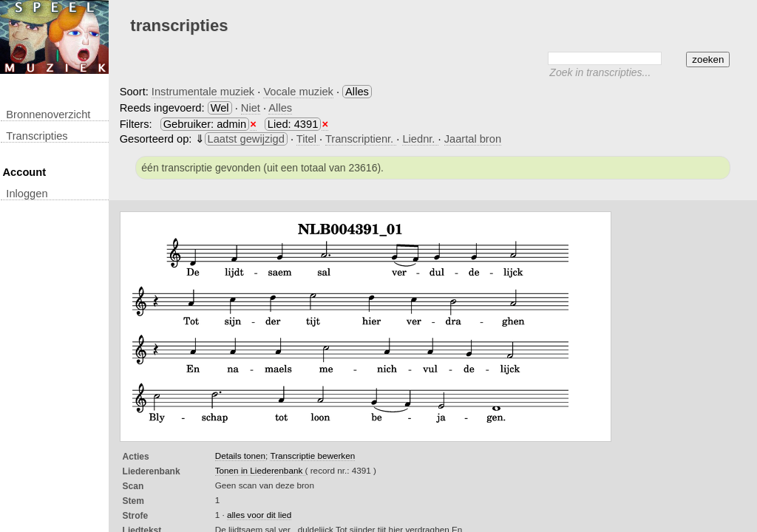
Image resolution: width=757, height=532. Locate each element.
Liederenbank (152, 471)
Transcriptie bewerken (312, 456)
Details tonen (240, 456)
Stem (133, 501)
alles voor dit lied (259, 515)
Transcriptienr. (361, 139)
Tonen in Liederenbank (260, 470)
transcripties (37, 136)
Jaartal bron (473, 139)
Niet (251, 108)
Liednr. (420, 139)
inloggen (27, 194)
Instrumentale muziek (203, 92)
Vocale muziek (298, 92)
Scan (133, 486)
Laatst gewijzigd (246, 139)
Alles (280, 108)
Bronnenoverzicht (48, 115)
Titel (308, 139)
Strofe (136, 516)
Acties (136, 457)
